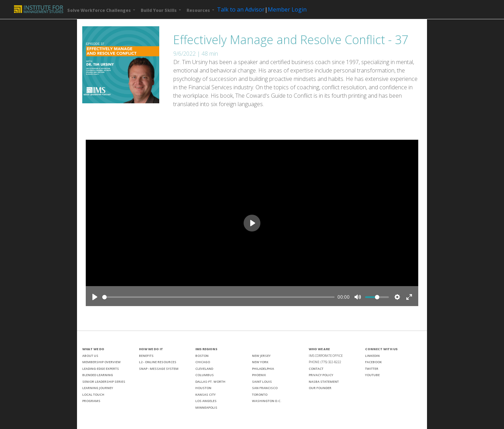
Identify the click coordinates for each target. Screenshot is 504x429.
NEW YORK (260, 362)
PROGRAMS (91, 401)
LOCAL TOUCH (93, 395)
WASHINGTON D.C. (267, 401)
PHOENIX (259, 375)
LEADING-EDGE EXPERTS (101, 369)
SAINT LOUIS (262, 382)
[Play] (95, 297)
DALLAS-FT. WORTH (210, 382)
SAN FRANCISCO (265, 388)
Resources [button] (199, 10)
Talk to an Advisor (241, 9)
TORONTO (260, 395)
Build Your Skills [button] (159, 10)
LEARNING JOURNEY (98, 388)
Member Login (287, 9)
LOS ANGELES (206, 401)
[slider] (218, 297)
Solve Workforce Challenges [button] (100, 10)
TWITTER (372, 369)
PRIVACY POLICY (321, 375)
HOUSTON (203, 388)
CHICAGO (203, 362)
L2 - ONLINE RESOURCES (158, 362)
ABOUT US (90, 356)
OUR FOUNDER (320, 388)
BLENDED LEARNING (98, 375)
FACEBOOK (373, 362)
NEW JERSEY (261, 356)
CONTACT (316, 369)
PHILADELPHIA (263, 369)
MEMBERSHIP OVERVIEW (101, 362)
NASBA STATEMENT (324, 382)
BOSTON (202, 356)
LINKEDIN (372, 356)
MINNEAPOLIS (206, 407)
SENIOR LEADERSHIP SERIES (104, 382)
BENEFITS (146, 356)
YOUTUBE (372, 375)
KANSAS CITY (205, 395)
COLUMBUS (205, 375)
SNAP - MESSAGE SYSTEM (159, 369)
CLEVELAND (204, 369)
